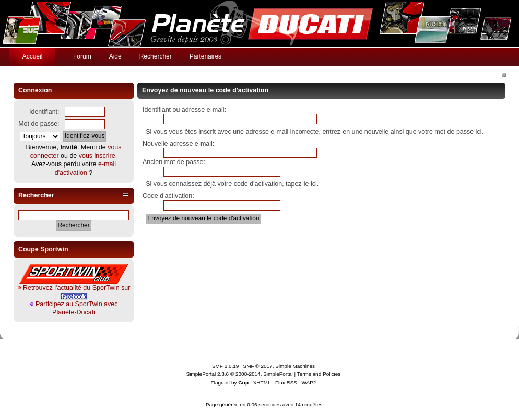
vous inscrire (97, 156)
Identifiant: (44, 112)
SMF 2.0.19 (226, 366)
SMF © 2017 (258, 366)
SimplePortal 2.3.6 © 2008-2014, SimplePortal (240, 374)
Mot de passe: (39, 124)
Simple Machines (295, 366)
